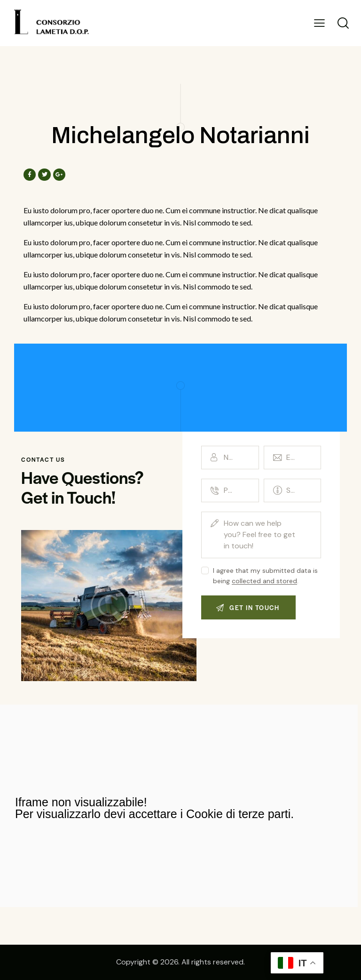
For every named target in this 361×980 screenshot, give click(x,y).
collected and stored (264, 581)
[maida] (179, 806)
